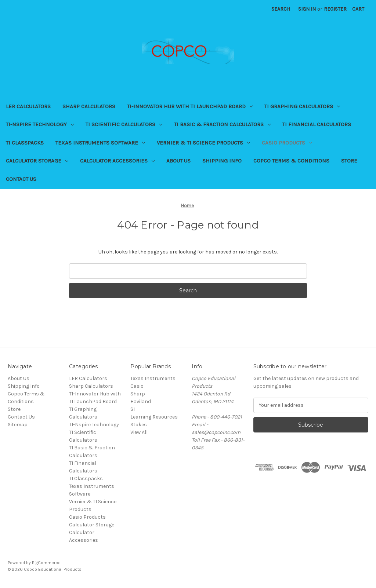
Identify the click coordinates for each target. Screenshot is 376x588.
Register (335, 9)
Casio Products (287, 143)
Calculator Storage (37, 161)
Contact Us (21, 179)
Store (349, 161)
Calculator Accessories (117, 161)
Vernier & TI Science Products (203, 143)
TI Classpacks (25, 143)
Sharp (138, 394)
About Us (178, 161)
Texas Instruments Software (100, 143)
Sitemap (18, 425)
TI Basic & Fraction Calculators (222, 124)
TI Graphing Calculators (302, 106)
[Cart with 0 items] (358, 9)
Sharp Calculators (89, 106)
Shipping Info (222, 161)
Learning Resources (154, 417)
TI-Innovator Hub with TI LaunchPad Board (190, 106)
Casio (137, 386)
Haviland (141, 401)
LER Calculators (28, 106)
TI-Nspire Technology (40, 124)
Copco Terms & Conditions (291, 161)
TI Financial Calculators (317, 124)
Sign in (307, 9)
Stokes (139, 425)
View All (139, 432)
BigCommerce (46, 563)
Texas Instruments (153, 378)
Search (281, 9)
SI (133, 409)
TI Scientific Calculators (124, 124)
